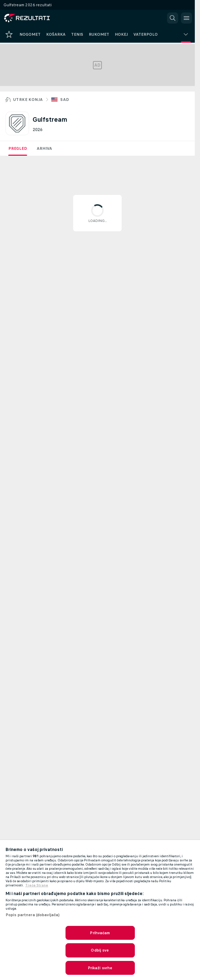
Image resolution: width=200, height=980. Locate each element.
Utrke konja (28, 100)
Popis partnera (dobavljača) (33, 915)
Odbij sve (100, 950)
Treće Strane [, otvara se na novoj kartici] (37, 885)
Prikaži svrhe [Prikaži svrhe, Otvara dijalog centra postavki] (100, 968)
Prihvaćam (100, 933)
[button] (173, 18)
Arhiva (44, 148)
